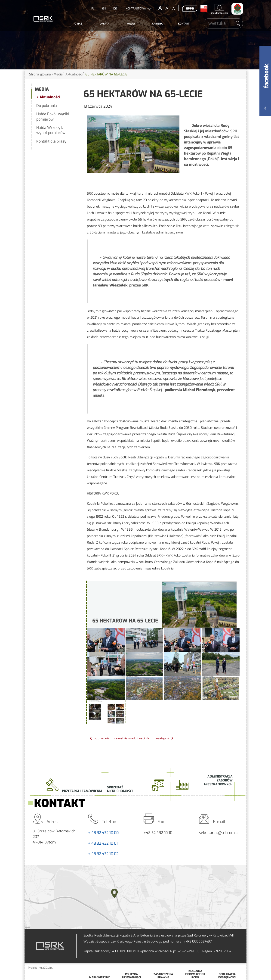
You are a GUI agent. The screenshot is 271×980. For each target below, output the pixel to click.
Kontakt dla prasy (51, 141)
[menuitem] (78, 24)
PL (93, 9)
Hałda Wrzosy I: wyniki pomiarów (51, 130)
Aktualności (74, 74)
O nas (78, 24)
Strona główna (40, 74)
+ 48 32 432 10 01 (103, 843)
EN (104, 9)
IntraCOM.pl (45, 968)
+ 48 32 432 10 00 (103, 833)
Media (131, 24)
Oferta (105, 24)
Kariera (157, 24)
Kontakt (184, 24)
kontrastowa (136, 9)
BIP (204, 9)
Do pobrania (47, 106)
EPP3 (190, 9)
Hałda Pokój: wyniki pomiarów (53, 117)
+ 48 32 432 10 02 (103, 854)
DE (115, 9)
